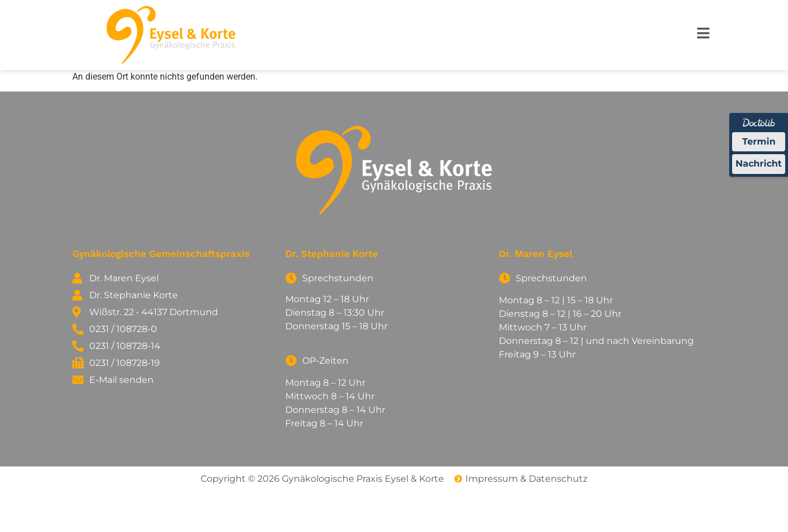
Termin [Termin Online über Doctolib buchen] (759, 141)
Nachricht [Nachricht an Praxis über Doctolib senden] (759, 163)
